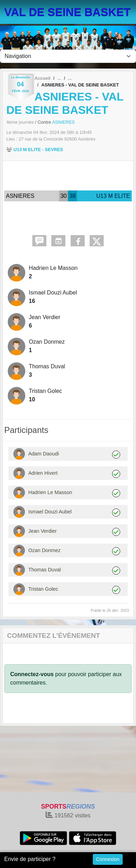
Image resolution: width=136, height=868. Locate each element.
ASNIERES (63, 122)
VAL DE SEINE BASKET (67, 12)
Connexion (108, 859)
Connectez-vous (32, 674)
